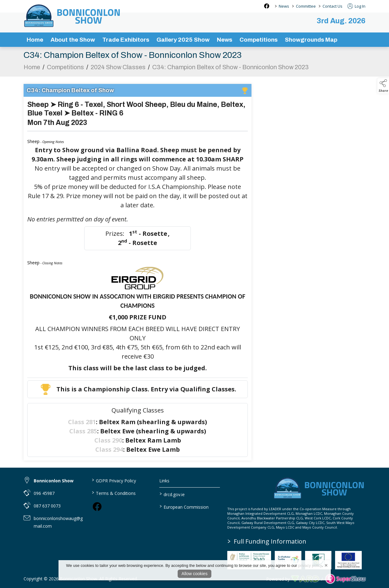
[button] (383, 86)
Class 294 (109, 450)
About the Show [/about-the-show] (73, 40)
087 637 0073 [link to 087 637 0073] (47, 506)
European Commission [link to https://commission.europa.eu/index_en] (184, 507)
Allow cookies (195, 574)
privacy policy (310, 565)
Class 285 (83, 432)
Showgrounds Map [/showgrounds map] (311, 40)
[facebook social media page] (267, 6)
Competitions (65, 68)
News (284, 6)
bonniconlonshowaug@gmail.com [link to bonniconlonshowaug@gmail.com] (58, 522)
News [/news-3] (225, 40)
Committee (306, 6)
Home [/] (35, 40)
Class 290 (108, 441)
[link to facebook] (97, 507)
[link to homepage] (73, 16)
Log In (356, 6)
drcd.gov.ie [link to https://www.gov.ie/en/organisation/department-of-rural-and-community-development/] (172, 494)
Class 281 (82, 423)
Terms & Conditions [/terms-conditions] (113, 493)
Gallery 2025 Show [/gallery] (183, 40)
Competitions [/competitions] (259, 40)
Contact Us (332, 6)
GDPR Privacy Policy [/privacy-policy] (114, 480)
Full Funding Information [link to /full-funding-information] (267, 541)
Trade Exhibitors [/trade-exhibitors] (126, 40)
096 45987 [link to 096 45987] (44, 493)
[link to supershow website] (345, 579)
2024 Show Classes (118, 68)
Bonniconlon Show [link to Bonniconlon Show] (54, 481)
